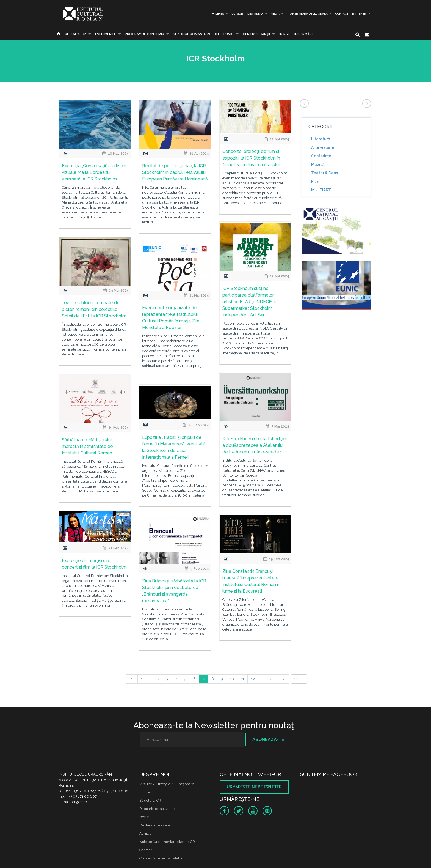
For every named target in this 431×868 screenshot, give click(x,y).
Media (275, 14)
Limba (218, 14)
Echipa (145, 792)
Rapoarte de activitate (157, 809)
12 (253, 679)
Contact (342, 14)
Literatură (321, 139)
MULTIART (321, 190)
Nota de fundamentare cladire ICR (167, 842)
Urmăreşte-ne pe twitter (254, 787)
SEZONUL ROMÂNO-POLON (196, 34)
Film (315, 182)
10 (232, 679)
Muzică (318, 165)
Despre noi (255, 14)
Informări (303, 34)
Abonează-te (268, 739)
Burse (284, 34)
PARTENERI (359, 14)
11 (242, 679)
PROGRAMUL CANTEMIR (144, 34)
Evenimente (106, 34)
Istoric (144, 817)
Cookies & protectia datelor (161, 858)
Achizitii (146, 833)
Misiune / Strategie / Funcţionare (167, 784)
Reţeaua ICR (75, 34)
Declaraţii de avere (155, 825)
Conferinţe (321, 156)
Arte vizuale (323, 147)
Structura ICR (150, 800)
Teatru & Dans (324, 173)
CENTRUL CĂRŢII (256, 34)
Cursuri (237, 14)
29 (272, 679)
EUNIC (229, 34)
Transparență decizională (307, 14)
